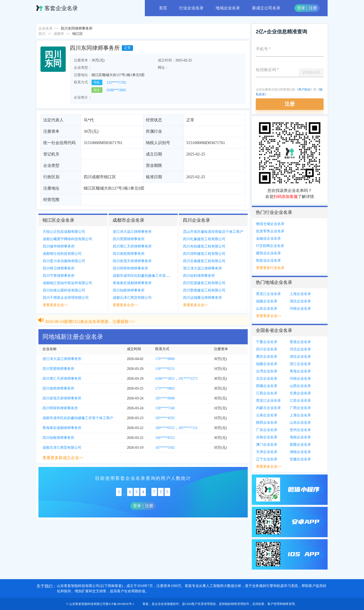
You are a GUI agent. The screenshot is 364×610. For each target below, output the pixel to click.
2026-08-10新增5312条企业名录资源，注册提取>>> (90, 324)
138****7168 (165, 408)
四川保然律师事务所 (129, 254)
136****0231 (165, 369)
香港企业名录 (300, 342)
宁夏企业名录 (267, 342)
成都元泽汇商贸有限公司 (132, 298)
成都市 (59, 34)
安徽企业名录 (300, 459)
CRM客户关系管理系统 (201, 604)
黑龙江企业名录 (268, 294)
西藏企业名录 (267, 386)
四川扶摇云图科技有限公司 (64, 290)
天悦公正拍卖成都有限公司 (64, 232)
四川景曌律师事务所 (129, 239)
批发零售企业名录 (270, 231)
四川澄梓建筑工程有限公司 (204, 254)
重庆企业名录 (267, 357)
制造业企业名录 (268, 261)
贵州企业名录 (300, 430)
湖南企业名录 (300, 452)
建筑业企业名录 (268, 253)
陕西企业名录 (267, 423)
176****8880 (165, 359)
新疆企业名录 (300, 445)
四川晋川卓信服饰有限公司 (64, 261)
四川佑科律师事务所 (199, 276)
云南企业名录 (267, 415)
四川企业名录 (267, 349)
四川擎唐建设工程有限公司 (204, 290)
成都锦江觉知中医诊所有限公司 (67, 283)
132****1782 (116, 83)
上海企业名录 (300, 294)
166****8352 (165, 438)
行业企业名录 (191, 8)
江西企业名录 (267, 393)
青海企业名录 (300, 371)
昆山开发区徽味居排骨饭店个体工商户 (213, 232)
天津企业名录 (267, 452)
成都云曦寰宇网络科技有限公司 (67, 239)
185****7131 (188, 428)
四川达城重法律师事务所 (202, 298)
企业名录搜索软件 (167, 604)
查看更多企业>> (55, 305)
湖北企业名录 (300, 301)
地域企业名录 (228, 8)
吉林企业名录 (267, 437)
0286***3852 (165, 379)
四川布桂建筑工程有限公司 (204, 246)
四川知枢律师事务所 (129, 290)
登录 (301, 8)
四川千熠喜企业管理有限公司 (66, 298)
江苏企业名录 (300, 401)
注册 (313, 8)
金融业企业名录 (268, 239)
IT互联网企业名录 (270, 246)
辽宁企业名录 (267, 459)
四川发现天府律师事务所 (132, 261)
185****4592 (165, 418)
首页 (163, 8)
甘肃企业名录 (300, 393)
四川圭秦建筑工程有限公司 (204, 261)
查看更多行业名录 (270, 268)
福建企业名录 (267, 301)
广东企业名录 (267, 430)
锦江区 (78, 34)
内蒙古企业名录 (268, 408)
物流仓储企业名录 (270, 224)
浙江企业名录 (300, 364)
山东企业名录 (267, 309)
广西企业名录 (300, 408)
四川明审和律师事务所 (130, 268)
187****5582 (165, 448)
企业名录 (45, 28)
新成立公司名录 (266, 8)
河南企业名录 (300, 309)
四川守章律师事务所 (59, 276)
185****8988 (165, 398)
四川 (42, 34)
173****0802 (165, 388)
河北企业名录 (300, 349)
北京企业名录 (267, 379)
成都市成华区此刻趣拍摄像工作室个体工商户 (148, 276)
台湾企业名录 (267, 371)
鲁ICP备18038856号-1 (120, 604)
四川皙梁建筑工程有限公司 (204, 283)
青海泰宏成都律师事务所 (132, 283)
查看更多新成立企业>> (63, 458)
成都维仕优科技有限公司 (62, 254)
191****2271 (188, 379)
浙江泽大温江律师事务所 (132, 232)
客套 (146, 604)
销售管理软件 (240, 604)
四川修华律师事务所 (59, 246)
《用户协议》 (304, 89)
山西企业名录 (300, 386)
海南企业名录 (300, 437)
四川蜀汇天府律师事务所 (132, 246)
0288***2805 (116, 90)
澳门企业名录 (267, 445)
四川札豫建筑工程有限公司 (204, 239)
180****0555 (165, 428)
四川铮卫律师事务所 (59, 268)
